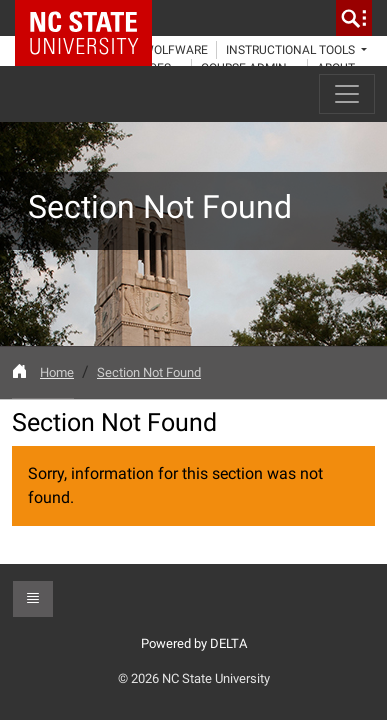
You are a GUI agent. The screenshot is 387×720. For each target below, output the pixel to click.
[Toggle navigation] (347, 94)
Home (57, 372)
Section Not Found (149, 372)
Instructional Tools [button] (292, 50)
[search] (354, 18)
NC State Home (90, 18)
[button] (33, 599)
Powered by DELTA (194, 643)
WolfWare (175, 50)
